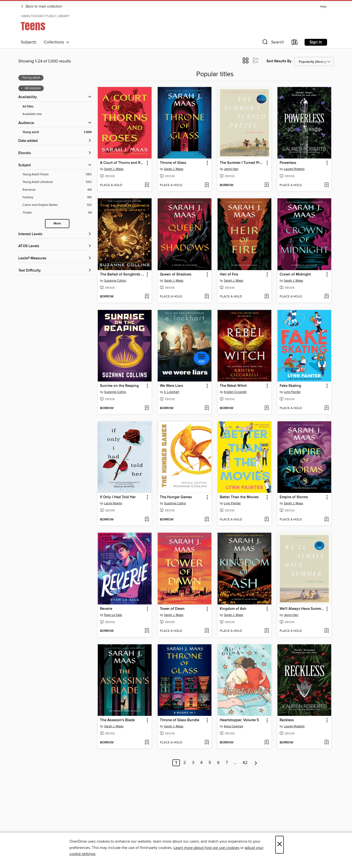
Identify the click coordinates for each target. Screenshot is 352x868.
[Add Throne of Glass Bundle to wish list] (207, 743)
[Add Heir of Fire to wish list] (267, 297)
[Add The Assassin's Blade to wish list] (147, 743)
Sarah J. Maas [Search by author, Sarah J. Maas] (114, 169)
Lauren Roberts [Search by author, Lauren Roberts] (294, 169)
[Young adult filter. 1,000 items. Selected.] (57, 132)
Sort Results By (279, 61)
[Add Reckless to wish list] (326, 743)
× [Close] (280, 845)
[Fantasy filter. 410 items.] (57, 197)
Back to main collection (41, 7)
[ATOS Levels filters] (55, 246)
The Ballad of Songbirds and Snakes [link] (122, 275)
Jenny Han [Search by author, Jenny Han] (231, 169)
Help (323, 7)
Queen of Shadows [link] (176, 275)
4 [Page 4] (201, 763)
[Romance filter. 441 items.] (57, 190)
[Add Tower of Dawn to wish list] (207, 631)
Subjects (29, 42)
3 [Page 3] (193, 763)
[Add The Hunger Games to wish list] (207, 520)
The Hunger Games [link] (176, 497)
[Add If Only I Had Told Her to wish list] (147, 520)
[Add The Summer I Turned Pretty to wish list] (267, 185)
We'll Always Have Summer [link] (302, 609)
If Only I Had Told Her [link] (118, 497)
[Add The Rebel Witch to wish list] (267, 408)
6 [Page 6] (218, 763)
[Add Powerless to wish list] (326, 185)
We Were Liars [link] (171, 386)
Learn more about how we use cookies (206, 848)
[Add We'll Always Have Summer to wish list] (326, 631)
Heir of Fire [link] (229, 275)
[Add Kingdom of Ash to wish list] (267, 631)
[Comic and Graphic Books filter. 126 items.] (57, 205)
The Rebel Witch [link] (233, 386)
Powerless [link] (288, 163)
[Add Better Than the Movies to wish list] (267, 520)
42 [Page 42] (245, 763)
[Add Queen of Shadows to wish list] (207, 297)
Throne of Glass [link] (173, 163)
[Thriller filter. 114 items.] (57, 213)
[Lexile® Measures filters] (55, 259)
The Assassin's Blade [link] (117, 720)
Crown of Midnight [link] (295, 275)
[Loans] (295, 43)
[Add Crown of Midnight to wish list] (326, 297)
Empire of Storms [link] (294, 497)
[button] (273, 43)
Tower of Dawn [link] (172, 609)
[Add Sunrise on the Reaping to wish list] (147, 408)
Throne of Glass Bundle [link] (180, 720)
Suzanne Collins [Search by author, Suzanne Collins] (115, 281)
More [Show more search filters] (57, 224)
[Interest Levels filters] (55, 234)
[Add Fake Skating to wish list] (326, 408)
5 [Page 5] (210, 763)
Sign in (316, 42)
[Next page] (256, 763)
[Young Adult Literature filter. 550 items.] (57, 182)
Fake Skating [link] (290, 386)
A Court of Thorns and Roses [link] (122, 163)
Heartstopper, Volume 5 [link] (239, 720)
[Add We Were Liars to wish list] (207, 408)
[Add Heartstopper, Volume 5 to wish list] (267, 743)
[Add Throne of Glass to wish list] (207, 185)
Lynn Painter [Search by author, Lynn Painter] (292, 392)
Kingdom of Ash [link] (233, 609)
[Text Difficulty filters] (55, 271)
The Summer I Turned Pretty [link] (242, 163)
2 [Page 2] (185, 763)
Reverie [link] (106, 609)
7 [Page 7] (227, 763)
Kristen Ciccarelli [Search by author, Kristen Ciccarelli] (235, 392)
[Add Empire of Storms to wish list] (326, 520)
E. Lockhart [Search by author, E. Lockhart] (172, 392)
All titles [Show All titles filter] (28, 107)
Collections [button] (57, 42)
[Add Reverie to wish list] (147, 631)
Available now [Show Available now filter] (32, 114)
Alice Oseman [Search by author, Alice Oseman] (234, 726)
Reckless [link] (287, 720)
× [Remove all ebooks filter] (22, 88)
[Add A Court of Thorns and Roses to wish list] (147, 185)
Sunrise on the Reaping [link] (119, 386)
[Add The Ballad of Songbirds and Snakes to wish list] (147, 297)
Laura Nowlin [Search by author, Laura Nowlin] (113, 503)
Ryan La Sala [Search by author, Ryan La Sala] (113, 615)
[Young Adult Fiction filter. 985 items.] (57, 175)
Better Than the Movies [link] (239, 497)
